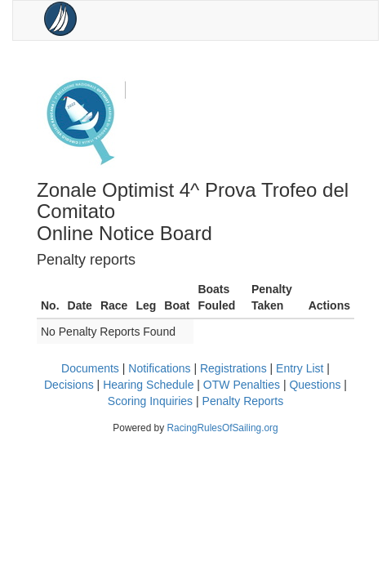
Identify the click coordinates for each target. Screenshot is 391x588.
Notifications (159, 368)
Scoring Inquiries (150, 401)
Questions (315, 385)
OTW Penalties (242, 385)
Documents (90, 368)
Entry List (300, 368)
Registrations (233, 368)
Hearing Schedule (148, 385)
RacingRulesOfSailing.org (222, 428)
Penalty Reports (243, 401)
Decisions (69, 385)
